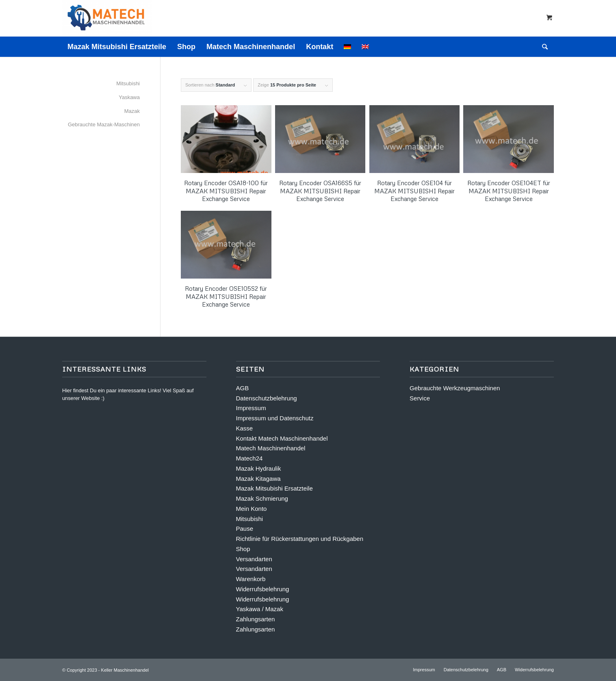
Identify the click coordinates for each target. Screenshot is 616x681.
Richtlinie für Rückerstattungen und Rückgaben (300, 539)
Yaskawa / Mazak (260, 609)
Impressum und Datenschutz (275, 418)
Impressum (251, 408)
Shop (243, 549)
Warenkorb (251, 579)
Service (420, 398)
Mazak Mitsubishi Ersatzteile (274, 488)
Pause (245, 529)
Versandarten (254, 559)
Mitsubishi (128, 83)
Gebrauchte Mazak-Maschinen (104, 124)
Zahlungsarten (256, 619)
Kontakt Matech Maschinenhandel (282, 438)
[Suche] (542, 47)
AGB (243, 388)
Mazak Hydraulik (259, 468)
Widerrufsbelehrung (263, 589)
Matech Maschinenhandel (271, 448)
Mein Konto (252, 509)
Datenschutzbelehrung (267, 398)
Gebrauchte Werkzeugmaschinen (455, 388)
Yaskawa (129, 97)
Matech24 (249, 458)
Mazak (132, 111)
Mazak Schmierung (262, 498)
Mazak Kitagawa (258, 479)
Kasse (245, 428)
